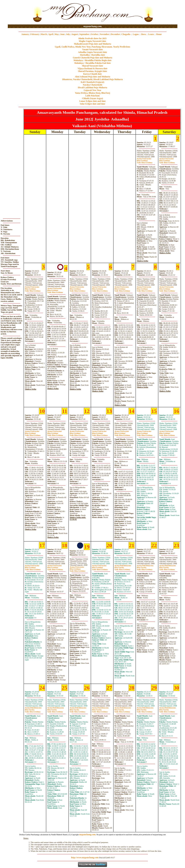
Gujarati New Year (93, 90)
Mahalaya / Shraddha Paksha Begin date (92, 60)
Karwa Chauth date (92, 74)
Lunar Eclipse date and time (92, 101)
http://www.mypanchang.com (85, 857)
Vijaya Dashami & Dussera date (92, 68)
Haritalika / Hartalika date (92, 55)
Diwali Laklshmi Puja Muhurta (92, 88)
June (62, 34)
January (25, 34)
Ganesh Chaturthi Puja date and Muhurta (92, 58)
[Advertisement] (19, 12)
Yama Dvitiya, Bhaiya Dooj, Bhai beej (92, 93)
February (35, 34)
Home (159, 34)
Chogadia (126, 34)
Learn (151, 34)
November (105, 34)
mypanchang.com (92, 26)
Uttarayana (144, 159)
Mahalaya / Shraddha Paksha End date (92, 63)
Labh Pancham (92, 96)
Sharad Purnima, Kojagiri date (92, 71)
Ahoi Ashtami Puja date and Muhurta (92, 77)
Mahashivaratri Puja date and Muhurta (93, 44)
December (115, 34)
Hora (143, 34)
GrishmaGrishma (145, 162)
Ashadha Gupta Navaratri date (92, 52)
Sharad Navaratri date (92, 66)
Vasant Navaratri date (92, 49)
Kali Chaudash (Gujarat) (92, 82)
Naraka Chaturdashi (92, 85)
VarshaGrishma (122, 569)
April (51, 34)
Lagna (136, 34)
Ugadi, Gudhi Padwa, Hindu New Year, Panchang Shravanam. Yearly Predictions (92, 47)
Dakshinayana (123, 566)
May (57, 34)
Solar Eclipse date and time (92, 104)
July (68, 34)
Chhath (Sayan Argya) (92, 98)
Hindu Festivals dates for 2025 (92, 38)
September (84, 34)
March (44, 34)
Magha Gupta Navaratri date (92, 41)
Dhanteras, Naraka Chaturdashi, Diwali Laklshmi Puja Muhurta (92, 79)
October (94, 34)
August (75, 34)
